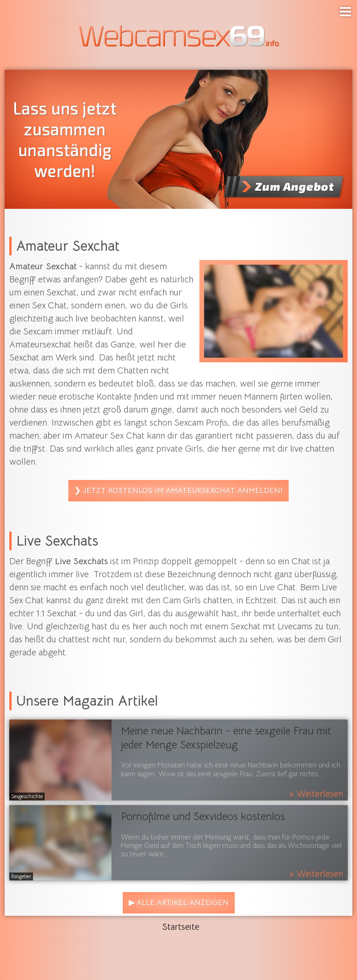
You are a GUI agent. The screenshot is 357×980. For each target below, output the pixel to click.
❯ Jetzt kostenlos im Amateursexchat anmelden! (178, 491)
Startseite (181, 927)
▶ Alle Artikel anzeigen (179, 903)
